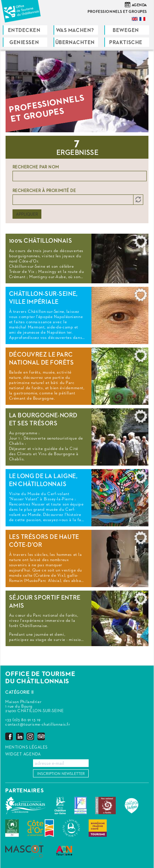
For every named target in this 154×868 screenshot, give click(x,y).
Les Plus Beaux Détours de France (80, 806)
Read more (77, 258)
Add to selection (141, 243)
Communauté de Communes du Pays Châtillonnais (26, 806)
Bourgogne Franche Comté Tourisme (98, 828)
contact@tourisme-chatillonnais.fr (38, 725)
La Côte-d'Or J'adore (132, 806)
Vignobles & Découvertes (12, 828)
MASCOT (24, 851)
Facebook (9, 736)
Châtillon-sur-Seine (60, 806)
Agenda (139, 5)
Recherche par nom (36, 167)
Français (143, 19)
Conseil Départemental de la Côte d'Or (41, 828)
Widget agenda (23, 754)
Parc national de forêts (106, 806)
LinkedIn (20, 736)
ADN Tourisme (64, 851)
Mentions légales (26, 748)
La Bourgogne (71, 828)
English (135, 19)
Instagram (30, 736)
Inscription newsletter (61, 774)
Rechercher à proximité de (44, 191)
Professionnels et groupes (117, 12)
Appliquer (27, 215)
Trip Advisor (41, 736)
